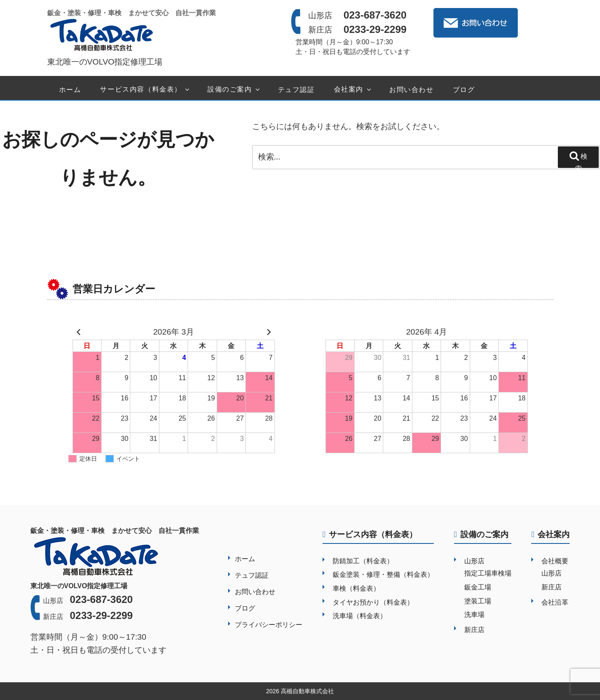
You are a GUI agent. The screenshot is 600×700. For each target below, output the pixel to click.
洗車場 (474, 615)
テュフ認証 (296, 90)
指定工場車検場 (488, 573)
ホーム (70, 90)
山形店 (474, 561)
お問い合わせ (412, 90)
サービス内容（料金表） (145, 90)
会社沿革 (555, 602)
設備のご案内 (234, 90)
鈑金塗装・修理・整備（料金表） (383, 574)
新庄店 (474, 630)
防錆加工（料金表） (363, 561)
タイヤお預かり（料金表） (373, 602)
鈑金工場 (478, 587)
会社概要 (555, 561)
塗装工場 (478, 601)
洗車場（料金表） (360, 616)
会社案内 (353, 90)
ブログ (464, 90)
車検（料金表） (356, 588)
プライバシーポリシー (269, 625)
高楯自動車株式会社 (307, 691)
